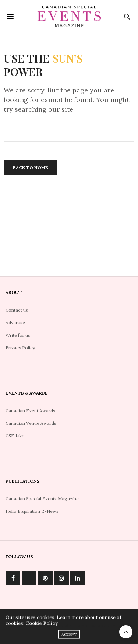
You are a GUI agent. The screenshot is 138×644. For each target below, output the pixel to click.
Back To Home (31, 167)
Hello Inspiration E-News (32, 511)
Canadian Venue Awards (31, 423)
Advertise (15, 323)
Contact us (17, 310)
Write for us (18, 335)
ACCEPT (69, 636)
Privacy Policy (20, 348)
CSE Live (15, 436)
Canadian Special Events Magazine (42, 499)
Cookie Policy (42, 625)
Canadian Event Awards (30, 411)
